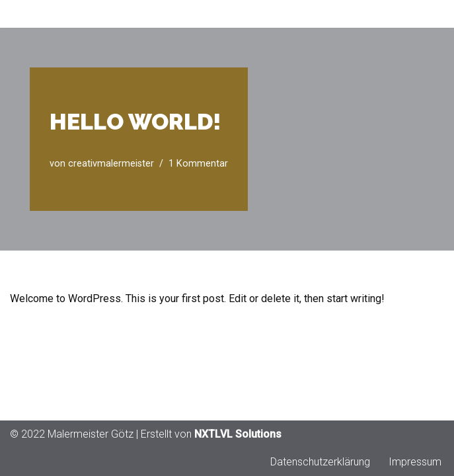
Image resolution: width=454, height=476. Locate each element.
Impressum (415, 462)
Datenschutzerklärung (320, 462)
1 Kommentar (198, 164)
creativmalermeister (111, 164)
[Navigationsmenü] (429, 14)
